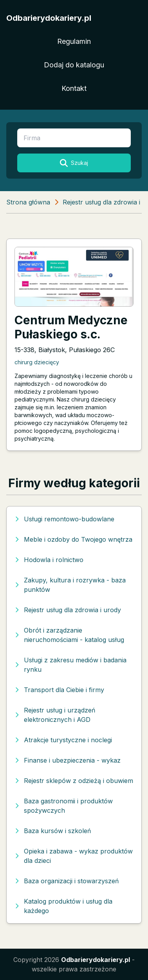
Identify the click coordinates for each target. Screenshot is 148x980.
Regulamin (74, 41)
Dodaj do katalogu (74, 65)
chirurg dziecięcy (37, 362)
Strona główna (28, 202)
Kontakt (74, 88)
